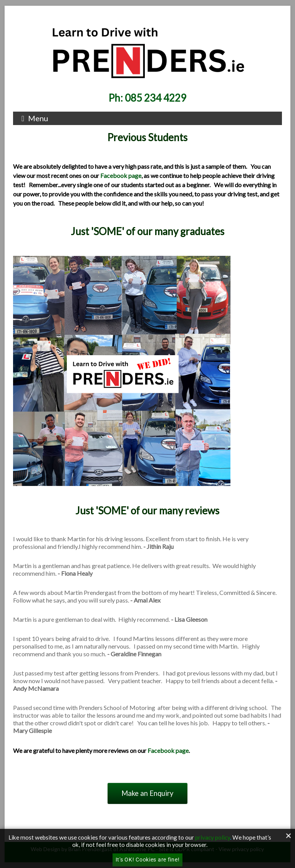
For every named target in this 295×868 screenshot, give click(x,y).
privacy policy (213, 837)
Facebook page (121, 175)
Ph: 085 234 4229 (147, 98)
